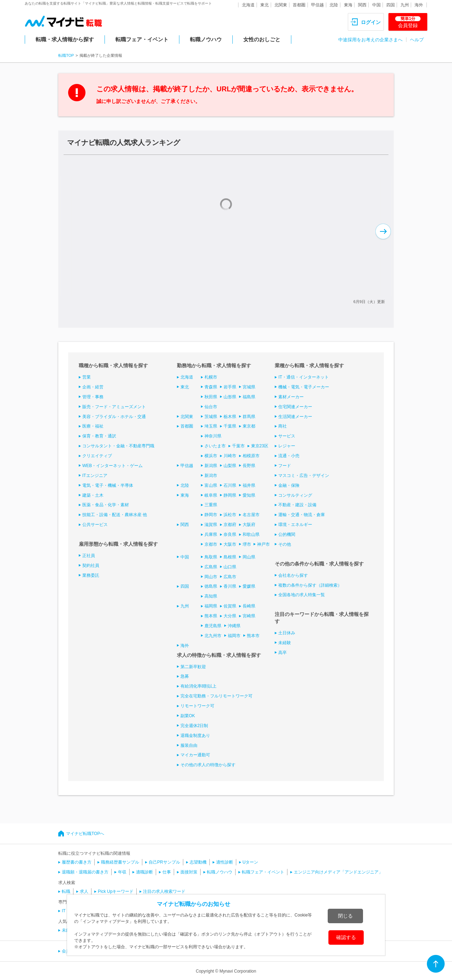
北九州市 (213, 636)
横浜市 (211, 456)
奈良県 (230, 534)
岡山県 (249, 557)
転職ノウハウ (206, 39)
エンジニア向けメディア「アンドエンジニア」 (338, 872)
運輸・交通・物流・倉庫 (302, 515)
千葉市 (238, 446)
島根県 (230, 557)
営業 (87, 377)
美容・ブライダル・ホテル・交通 (114, 417)
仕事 (167, 872)
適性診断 (225, 862)
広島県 (211, 567)
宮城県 (249, 387)
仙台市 (211, 407)
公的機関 (287, 534)
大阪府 (249, 525)
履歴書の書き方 (77, 862)
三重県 (211, 505)
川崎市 (230, 456)
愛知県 (249, 495)
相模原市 (251, 456)
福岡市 (234, 636)
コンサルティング (295, 495)
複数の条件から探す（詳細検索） (310, 585)
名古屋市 (251, 515)
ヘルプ (417, 40)
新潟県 (211, 466)
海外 (419, 5)
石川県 (230, 485)
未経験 (285, 643)
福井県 (249, 485)
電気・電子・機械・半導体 (108, 485)
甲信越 (317, 5)
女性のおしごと (262, 39)
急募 (185, 676)
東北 (264, 5)
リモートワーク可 (197, 706)
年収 (122, 872)
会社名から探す (293, 575)
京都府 (230, 525)
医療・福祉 (93, 426)
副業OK (188, 716)
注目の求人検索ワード (164, 891)
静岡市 (211, 515)
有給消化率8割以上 (199, 686)
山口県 (230, 567)
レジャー (287, 446)
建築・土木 (93, 495)
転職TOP (66, 55)
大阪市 (230, 544)
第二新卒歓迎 (193, 667)
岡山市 (211, 577)
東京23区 (260, 446)
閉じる (345, 916)
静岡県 (230, 495)
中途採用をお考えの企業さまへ (370, 40)
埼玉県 (211, 426)
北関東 (281, 5)
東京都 (249, 426)
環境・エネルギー (295, 525)
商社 (282, 426)
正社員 (89, 556)
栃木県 (230, 417)
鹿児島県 (213, 626)
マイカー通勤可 (195, 755)
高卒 (282, 653)
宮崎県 (249, 616)
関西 (362, 5)
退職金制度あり (195, 736)
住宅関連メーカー (295, 407)
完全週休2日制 (194, 726)
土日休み (287, 633)
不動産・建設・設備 (297, 505)
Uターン (251, 862)
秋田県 (211, 397)
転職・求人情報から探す (65, 39)
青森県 (211, 387)
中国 (376, 5)
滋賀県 (211, 525)
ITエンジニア (95, 476)
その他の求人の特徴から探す (208, 765)
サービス (287, 436)
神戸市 (263, 544)
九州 (405, 5)
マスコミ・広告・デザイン (304, 476)
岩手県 (230, 387)
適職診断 (144, 872)
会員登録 (408, 22)
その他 (285, 544)
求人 (84, 891)
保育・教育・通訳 (99, 436)
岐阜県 (211, 495)
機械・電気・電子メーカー (304, 387)
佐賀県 (230, 606)
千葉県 (230, 426)
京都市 (211, 544)
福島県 (249, 397)
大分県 (230, 616)
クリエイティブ (97, 456)
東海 (348, 5)
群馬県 (249, 417)
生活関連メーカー (295, 417)
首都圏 (299, 5)
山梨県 (230, 466)
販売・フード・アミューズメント (114, 407)
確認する (346, 937)
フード (285, 466)
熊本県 (211, 616)
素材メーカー (291, 397)
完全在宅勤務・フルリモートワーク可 (216, 696)
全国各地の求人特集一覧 (302, 595)
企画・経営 (93, 387)
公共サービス (95, 525)
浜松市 (230, 515)
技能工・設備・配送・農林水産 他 (115, 515)
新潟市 (211, 476)
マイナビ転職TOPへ (85, 834)
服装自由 (189, 745)
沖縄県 (234, 626)
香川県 (230, 586)
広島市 (230, 577)
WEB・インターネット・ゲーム (112, 466)
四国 (391, 5)
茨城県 (211, 417)
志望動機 (198, 862)
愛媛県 (249, 586)
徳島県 (211, 586)
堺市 (247, 544)
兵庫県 (211, 534)
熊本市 (253, 636)
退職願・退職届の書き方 (85, 872)
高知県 (211, 596)
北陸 (334, 5)
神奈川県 (213, 436)
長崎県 (249, 606)
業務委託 (91, 575)
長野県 (249, 466)
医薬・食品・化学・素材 (106, 505)
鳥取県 (211, 557)
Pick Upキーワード (116, 891)
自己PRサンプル (164, 862)
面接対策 (189, 872)
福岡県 (211, 606)
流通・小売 (289, 456)
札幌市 (211, 377)
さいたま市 (215, 446)
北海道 (248, 5)
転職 (66, 891)
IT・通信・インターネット (304, 377)
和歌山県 (251, 534)
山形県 (230, 397)
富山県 (211, 485)
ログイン (371, 22)
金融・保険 (289, 485)
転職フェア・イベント (142, 39)
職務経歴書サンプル (120, 862)
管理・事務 (93, 397)
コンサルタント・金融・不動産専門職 (118, 446)
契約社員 (91, 565)
